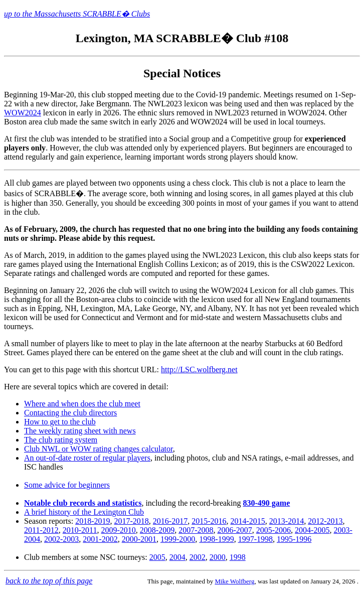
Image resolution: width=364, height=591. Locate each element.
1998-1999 (216, 539)
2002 (198, 557)
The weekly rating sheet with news (80, 431)
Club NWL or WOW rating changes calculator (99, 449)
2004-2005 (312, 530)
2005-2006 (274, 530)
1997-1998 (255, 539)
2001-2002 (100, 539)
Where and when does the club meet (82, 404)
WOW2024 (23, 113)
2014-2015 (248, 521)
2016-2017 (170, 521)
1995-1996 (294, 539)
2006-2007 (234, 530)
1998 (238, 557)
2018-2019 (93, 521)
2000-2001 (139, 539)
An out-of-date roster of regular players (87, 458)
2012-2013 (325, 521)
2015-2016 (209, 521)
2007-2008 (196, 530)
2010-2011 (80, 530)
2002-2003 (61, 539)
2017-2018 (132, 521)
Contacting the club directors (70, 413)
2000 (218, 557)
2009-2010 (118, 530)
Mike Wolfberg (234, 581)
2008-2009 (157, 530)
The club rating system (61, 440)
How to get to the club (60, 422)
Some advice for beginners (67, 485)
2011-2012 (41, 530)
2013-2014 (287, 521)
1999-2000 (178, 539)
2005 (157, 557)
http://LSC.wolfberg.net (199, 370)
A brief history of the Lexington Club (84, 512)
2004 (177, 557)
